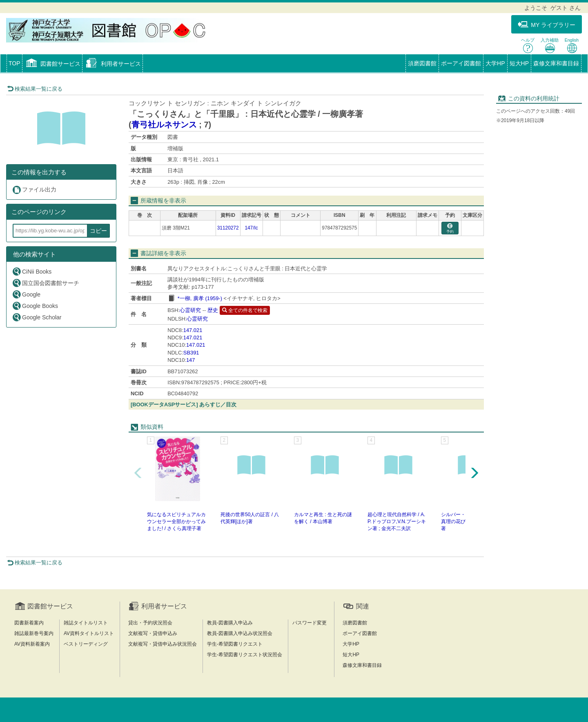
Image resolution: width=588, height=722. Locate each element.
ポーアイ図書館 (461, 63)
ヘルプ (528, 46)
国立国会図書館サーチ (46, 283)
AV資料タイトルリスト (89, 633)
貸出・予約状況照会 (150, 623)
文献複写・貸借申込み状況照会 (163, 644)
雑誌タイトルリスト (86, 623)
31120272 (228, 228)
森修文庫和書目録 (556, 63)
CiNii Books (32, 271)
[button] (52, 64)
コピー (98, 231)
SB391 (191, 353)
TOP (14, 63)
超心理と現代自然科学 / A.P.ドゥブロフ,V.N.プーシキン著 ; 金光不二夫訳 (397, 521)
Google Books (35, 306)
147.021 (193, 330)
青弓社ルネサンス (164, 125)
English (572, 46)
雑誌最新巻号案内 (34, 633)
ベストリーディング (86, 644)
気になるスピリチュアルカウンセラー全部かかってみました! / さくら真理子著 (176, 521)
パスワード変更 (310, 623)
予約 (450, 228)
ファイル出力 (34, 190)
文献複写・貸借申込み (153, 633)
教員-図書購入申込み (230, 623)
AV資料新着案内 (32, 644)
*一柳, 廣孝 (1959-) (200, 298)
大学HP (495, 63)
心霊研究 (190, 310)
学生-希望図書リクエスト (235, 644)
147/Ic (251, 228)
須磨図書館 (422, 63)
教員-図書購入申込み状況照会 (240, 633)
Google (26, 294)
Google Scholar (37, 317)
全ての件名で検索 (245, 310)
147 (190, 360)
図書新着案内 (29, 623)
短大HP (519, 63)
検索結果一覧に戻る (35, 89)
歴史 (213, 310)
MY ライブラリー (547, 25)
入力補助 (550, 46)
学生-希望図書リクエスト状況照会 (245, 655)
